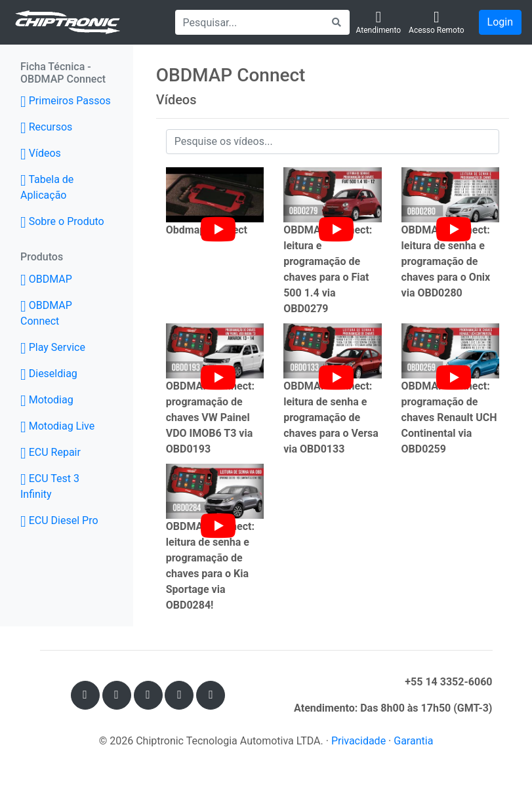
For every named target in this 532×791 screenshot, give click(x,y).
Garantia (413, 741)
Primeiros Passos (66, 101)
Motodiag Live (57, 426)
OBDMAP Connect (46, 313)
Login (500, 22)
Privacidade (358, 741)
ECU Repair (51, 452)
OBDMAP (66, 278)
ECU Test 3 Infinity (50, 486)
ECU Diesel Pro (59, 520)
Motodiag (47, 400)
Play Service (53, 347)
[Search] (250, 22)
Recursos (46, 127)
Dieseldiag (49, 374)
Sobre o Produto (62, 221)
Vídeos (41, 153)
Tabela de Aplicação (47, 187)
